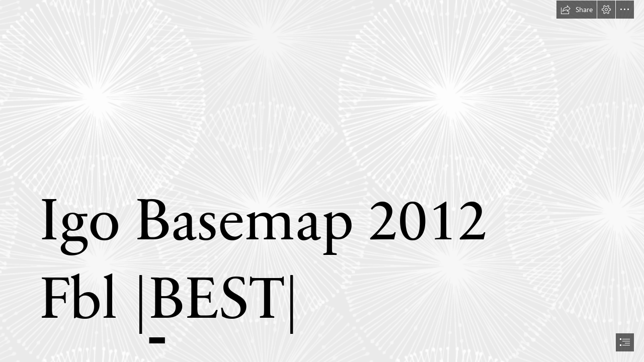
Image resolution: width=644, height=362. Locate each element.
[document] (322, 181)
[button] (577, 10)
